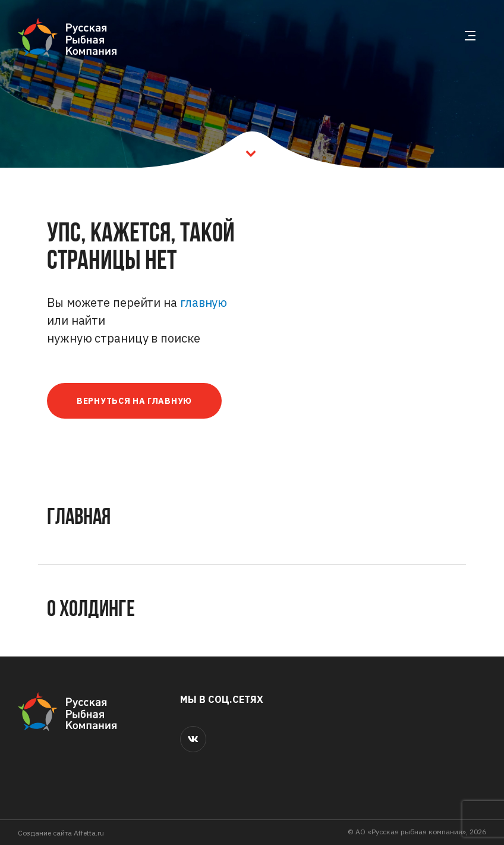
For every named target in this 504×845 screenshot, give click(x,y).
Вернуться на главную (134, 401)
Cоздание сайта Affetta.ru (61, 833)
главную (204, 302)
